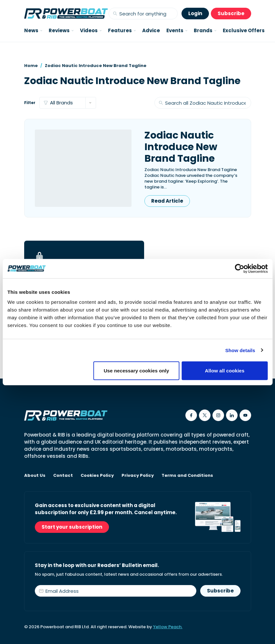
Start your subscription (72, 527)
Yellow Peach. (168, 627)
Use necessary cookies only (137, 371)
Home (31, 66)
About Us (35, 476)
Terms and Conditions (187, 476)
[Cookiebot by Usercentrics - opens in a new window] (239, 268)
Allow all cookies (225, 371)
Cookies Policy (97, 476)
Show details (240, 350)
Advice (151, 30)
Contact (63, 476)
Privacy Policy (138, 476)
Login (195, 13)
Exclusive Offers (244, 30)
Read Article (167, 201)
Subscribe (231, 13)
